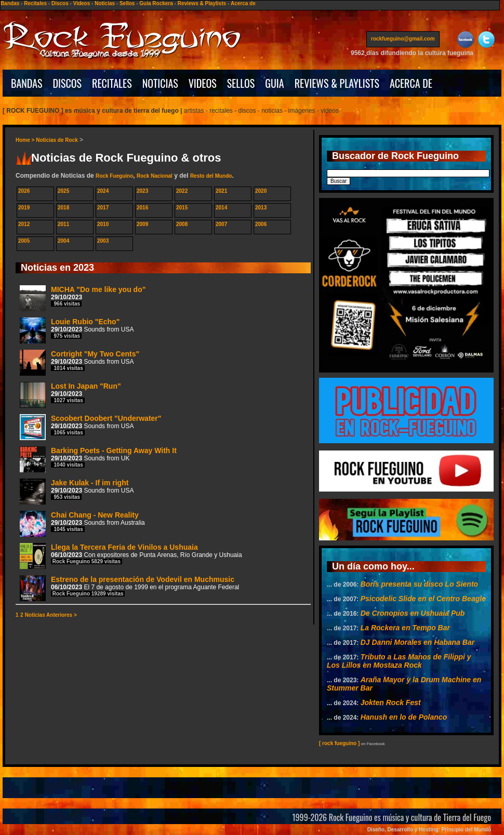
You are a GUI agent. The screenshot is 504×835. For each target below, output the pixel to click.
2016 (142, 208)
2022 (182, 191)
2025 (63, 191)
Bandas (10, 3)
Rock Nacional (155, 176)
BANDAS (27, 83)
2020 (261, 191)
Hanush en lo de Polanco (404, 717)
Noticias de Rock (57, 140)
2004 (63, 241)
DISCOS (68, 83)
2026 (24, 191)
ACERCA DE (411, 83)
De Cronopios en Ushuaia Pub (413, 613)
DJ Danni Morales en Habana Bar (417, 642)
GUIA (274, 83)
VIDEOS (203, 83)
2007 (221, 224)
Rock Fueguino (114, 176)
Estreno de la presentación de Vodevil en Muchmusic (129, 588)
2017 (103, 208)
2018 (63, 208)
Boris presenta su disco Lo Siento (419, 584)
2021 (221, 191)
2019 (24, 208)
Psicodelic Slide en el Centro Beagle (423, 599)
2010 (103, 224)
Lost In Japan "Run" (70, 395)
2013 (261, 208)
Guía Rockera (156, 3)
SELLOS (241, 83)
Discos (60, 3)
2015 (182, 208)
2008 (182, 224)
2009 (142, 224)
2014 (221, 208)
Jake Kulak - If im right (77, 491)
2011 (63, 224)
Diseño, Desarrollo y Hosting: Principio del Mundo (429, 830)
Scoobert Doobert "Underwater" (90, 427)
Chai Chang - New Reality (82, 523)
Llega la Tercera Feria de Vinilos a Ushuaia (131, 556)
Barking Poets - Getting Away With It (98, 459)
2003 (103, 241)
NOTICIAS (160, 83)
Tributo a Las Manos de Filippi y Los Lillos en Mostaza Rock (399, 661)
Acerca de (243, 3)
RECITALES (112, 83)
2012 (24, 224)
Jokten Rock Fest (391, 703)
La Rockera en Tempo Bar (405, 628)
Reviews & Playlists (202, 3)
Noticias (105, 3)
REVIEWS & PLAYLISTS (337, 83)
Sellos (127, 3)
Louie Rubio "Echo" (77, 330)
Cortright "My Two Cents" (79, 362)
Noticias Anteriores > (51, 615)
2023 (142, 191)
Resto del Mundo (211, 176)
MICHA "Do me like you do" (83, 298)
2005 (24, 241)
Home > (26, 140)
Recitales (35, 3)
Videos (82, 3)
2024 (103, 191)
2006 (261, 224)
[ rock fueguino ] (339, 743)
